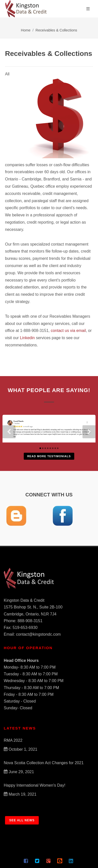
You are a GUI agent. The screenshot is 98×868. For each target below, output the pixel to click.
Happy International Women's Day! (34, 785)
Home (26, 30)
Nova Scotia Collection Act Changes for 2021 (44, 763)
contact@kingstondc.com (38, 634)
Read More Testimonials (49, 456)
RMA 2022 (13, 740)
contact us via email (68, 331)
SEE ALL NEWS (22, 820)
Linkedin (27, 338)
